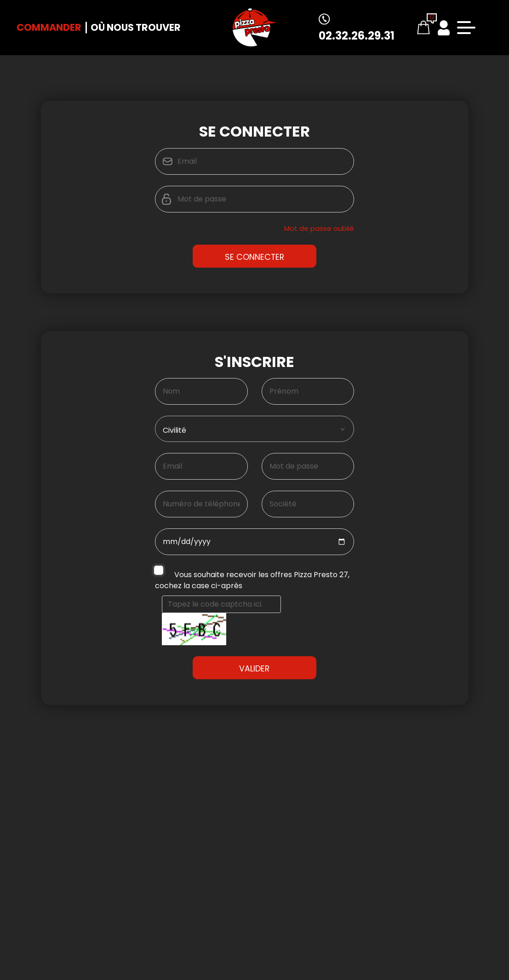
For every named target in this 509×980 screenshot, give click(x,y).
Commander (49, 27)
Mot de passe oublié (319, 228)
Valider (254, 714)
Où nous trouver (136, 27)
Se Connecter (254, 257)
